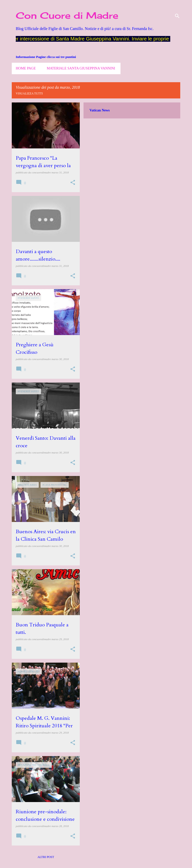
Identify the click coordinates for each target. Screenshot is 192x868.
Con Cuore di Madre (67, 15)
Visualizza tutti (29, 93)
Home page (26, 68)
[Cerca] (177, 16)
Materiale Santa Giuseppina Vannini (81, 68)
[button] (73, 183)
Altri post (46, 857)
